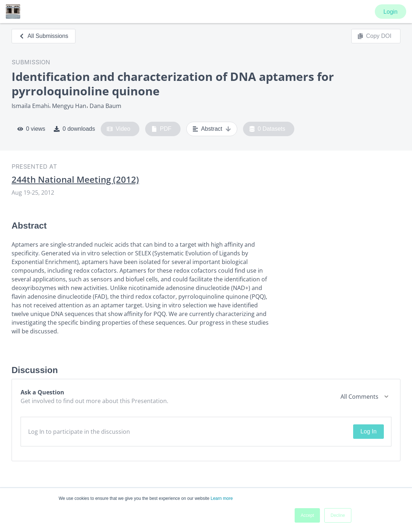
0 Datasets (267, 129)
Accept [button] (307, 515)
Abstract (212, 129)
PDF (161, 129)
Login (391, 12)
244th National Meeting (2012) (75, 180)
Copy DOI (374, 36)
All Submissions (44, 36)
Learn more (222, 498)
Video (119, 129)
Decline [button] (338, 515)
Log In (368, 431)
